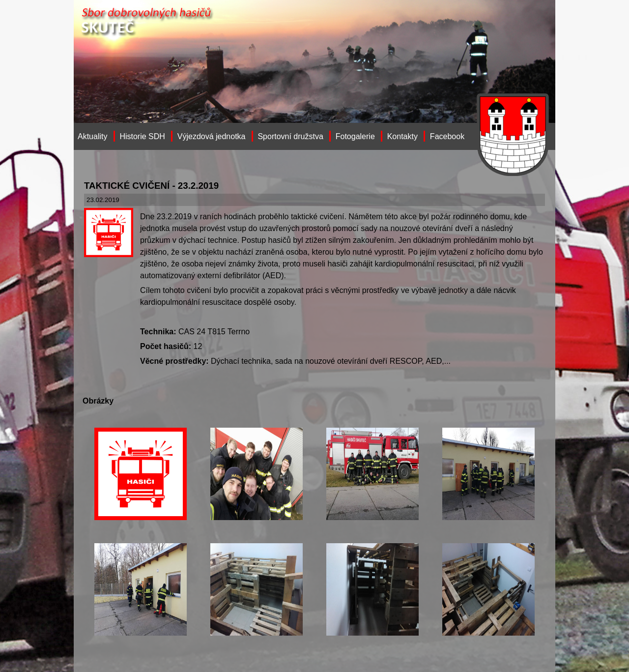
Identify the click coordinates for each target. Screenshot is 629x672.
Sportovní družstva (290, 136)
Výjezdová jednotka (212, 136)
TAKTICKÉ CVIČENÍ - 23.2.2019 (151, 186)
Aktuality (92, 136)
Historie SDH (142, 136)
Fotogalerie (355, 136)
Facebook (447, 136)
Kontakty (402, 136)
